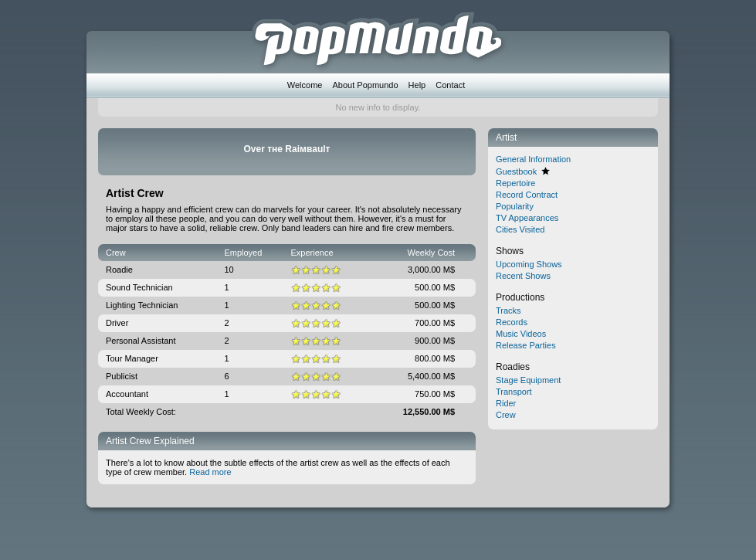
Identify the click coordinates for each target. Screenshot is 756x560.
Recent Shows (523, 276)
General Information (533, 159)
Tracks (509, 311)
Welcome (305, 85)
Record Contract (527, 195)
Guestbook (516, 171)
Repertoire (515, 183)
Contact (450, 85)
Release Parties (526, 345)
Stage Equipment (528, 380)
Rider (506, 403)
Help (417, 85)
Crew (506, 415)
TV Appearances (527, 218)
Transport (514, 392)
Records (512, 322)
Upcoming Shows (529, 264)
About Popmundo (366, 85)
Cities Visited (520, 229)
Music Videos (521, 334)
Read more (210, 472)
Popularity (515, 206)
